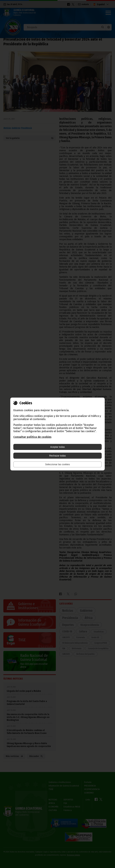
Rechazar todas (57, 456)
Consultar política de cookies (32, 437)
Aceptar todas (57, 447)
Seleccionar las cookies (57, 464)
